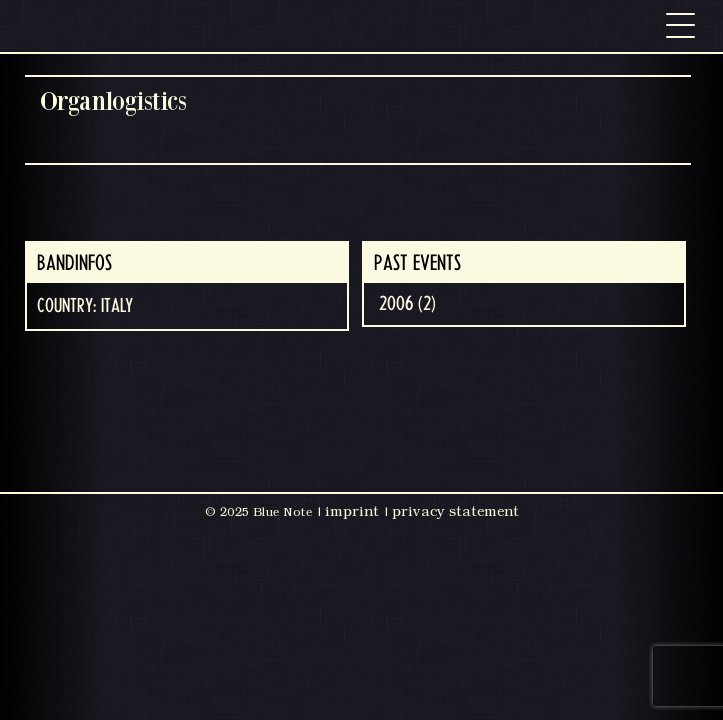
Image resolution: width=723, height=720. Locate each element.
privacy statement (455, 511)
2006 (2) (407, 304)
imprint (352, 511)
